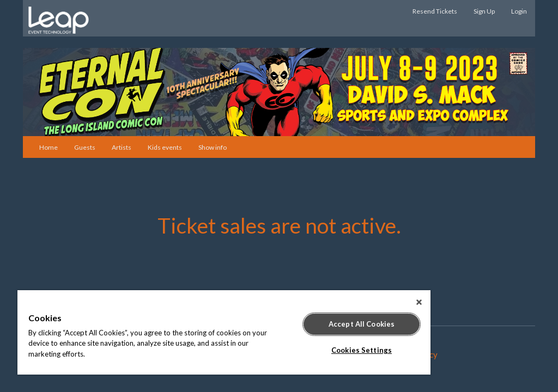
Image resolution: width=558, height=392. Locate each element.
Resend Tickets (435, 11)
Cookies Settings (362, 350)
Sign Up (484, 11)
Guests (85, 147)
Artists (122, 147)
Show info (213, 147)
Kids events (165, 147)
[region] (224, 332)
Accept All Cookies (362, 324)
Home (48, 147)
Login (519, 11)
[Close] (419, 302)
